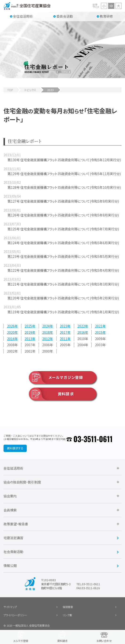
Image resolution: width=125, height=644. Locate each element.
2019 (28, 332)
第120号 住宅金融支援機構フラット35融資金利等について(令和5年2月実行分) (63, 298)
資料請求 (51, 394)
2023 (64, 326)
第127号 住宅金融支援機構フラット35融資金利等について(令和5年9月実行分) (63, 201)
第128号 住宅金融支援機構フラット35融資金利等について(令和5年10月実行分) (64, 187)
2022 (81, 326)
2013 (28, 339)
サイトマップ (10, 607)
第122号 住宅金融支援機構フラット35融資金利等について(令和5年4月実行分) (63, 270)
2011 (64, 339)
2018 (46, 332)
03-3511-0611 (93, 439)
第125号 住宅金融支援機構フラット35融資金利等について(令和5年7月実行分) (63, 229)
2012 (46, 339)
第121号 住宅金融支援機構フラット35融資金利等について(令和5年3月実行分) (63, 284)
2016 (81, 332)
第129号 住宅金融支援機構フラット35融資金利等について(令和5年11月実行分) (64, 174)
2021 (99, 326)
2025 (28, 326)
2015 (99, 332)
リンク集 (67, 615)
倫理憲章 (68, 607)
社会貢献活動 (13, 552)
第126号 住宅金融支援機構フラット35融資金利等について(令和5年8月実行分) (63, 215)
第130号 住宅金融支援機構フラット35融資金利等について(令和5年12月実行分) (64, 160)
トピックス (30, 90)
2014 (11, 339)
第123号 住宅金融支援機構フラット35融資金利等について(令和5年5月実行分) (63, 256)
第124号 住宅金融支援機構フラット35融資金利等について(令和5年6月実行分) (63, 243)
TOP (10, 90)
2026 (11, 326)
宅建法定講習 (13, 538)
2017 (64, 332)
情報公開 (10, 565)
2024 (46, 326)
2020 (11, 332)
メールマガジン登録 (56, 377)
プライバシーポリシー (15, 615)
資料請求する (15, 448)
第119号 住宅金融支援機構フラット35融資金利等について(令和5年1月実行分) (63, 312)
